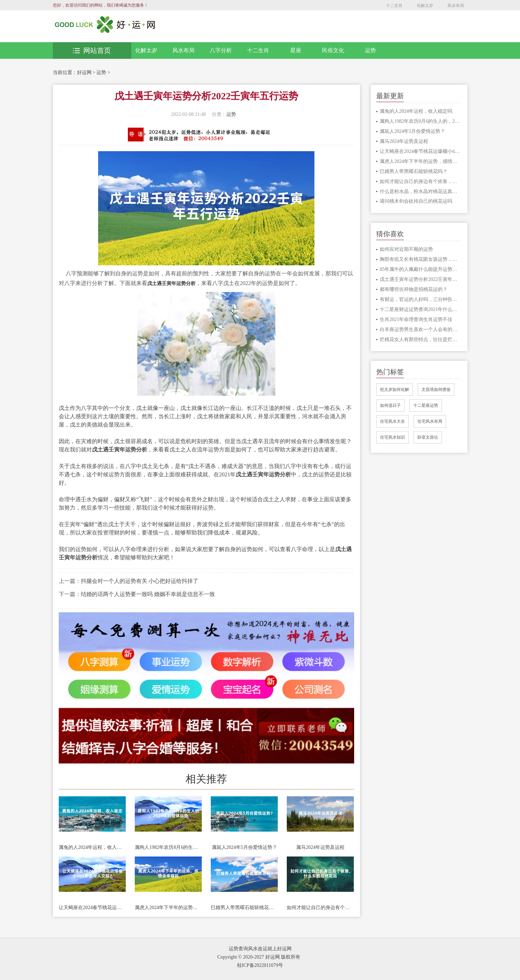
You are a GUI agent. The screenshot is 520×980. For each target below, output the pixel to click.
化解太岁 (425, 6)
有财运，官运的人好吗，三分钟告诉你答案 (421, 299)
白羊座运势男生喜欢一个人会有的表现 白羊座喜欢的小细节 (421, 329)
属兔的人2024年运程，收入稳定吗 (92, 847)
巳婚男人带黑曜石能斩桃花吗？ (244, 908)
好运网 (84, 72)
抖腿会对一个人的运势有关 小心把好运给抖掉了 (140, 581)
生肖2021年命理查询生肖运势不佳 (416, 319)
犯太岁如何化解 (395, 390)
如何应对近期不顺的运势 (406, 249)
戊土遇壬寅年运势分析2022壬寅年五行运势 (421, 279)
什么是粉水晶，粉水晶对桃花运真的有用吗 (421, 191)
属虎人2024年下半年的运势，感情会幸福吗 (168, 908)
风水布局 (456, 6)
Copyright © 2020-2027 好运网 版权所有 (259, 957)
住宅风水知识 (393, 437)
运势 (370, 50)
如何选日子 (390, 405)
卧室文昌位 (428, 437)
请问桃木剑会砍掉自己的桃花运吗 (416, 201)
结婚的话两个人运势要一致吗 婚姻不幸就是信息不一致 (148, 594)
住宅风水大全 (393, 421)
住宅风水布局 (430, 421)
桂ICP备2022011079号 (260, 965)
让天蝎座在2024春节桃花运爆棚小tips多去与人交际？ (92, 908)
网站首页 (92, 51)
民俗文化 (333, 50)
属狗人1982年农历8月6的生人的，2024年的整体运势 (168, 847)
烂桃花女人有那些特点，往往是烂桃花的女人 (421, 340)
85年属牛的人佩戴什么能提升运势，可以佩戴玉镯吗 (421, 269)
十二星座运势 (426, 405)
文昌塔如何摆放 (436, 390)
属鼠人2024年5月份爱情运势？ (244, 847)
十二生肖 (394, 6)
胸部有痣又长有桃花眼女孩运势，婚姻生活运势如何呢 (421, 259)
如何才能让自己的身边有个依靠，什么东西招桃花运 (320, 908)
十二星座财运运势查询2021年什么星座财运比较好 (421, 309)
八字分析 (221, 50)
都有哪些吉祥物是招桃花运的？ (414, 289)
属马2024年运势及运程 (320, 847)
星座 (296, 50)
